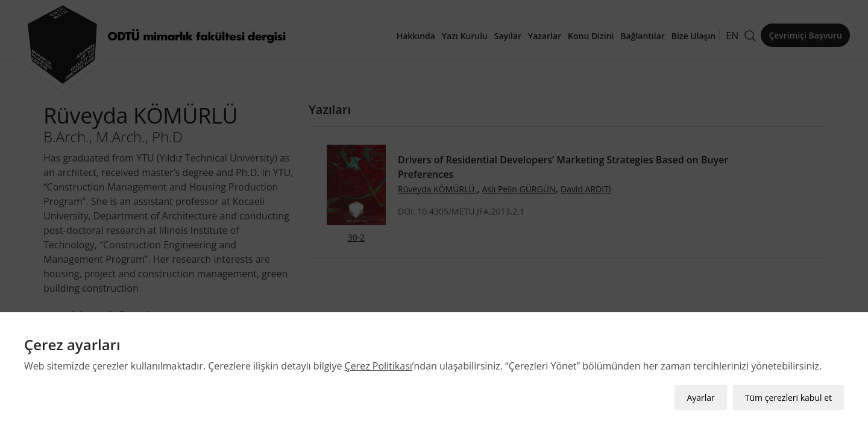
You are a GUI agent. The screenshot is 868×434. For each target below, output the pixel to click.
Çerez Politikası (379, 366)
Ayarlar (700, 398)
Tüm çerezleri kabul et (788, 398)
